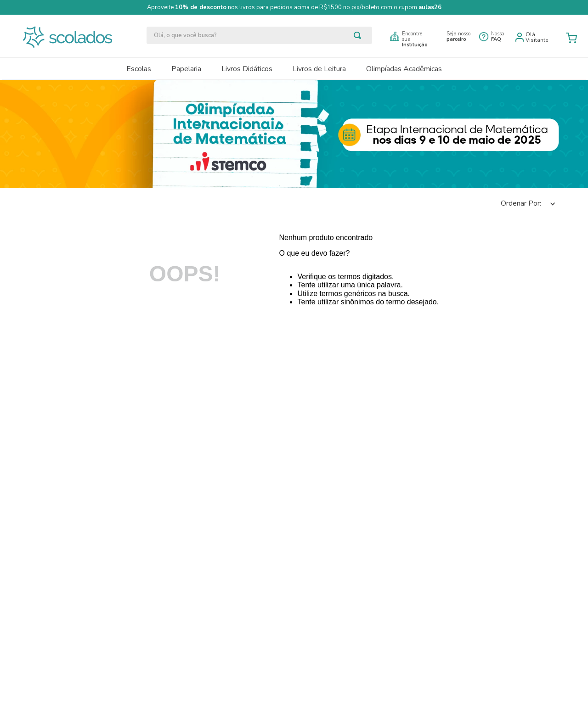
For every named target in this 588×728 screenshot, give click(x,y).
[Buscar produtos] (359, 35)
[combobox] (259, 35)
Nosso (498, 36)
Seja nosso (458, 36)
